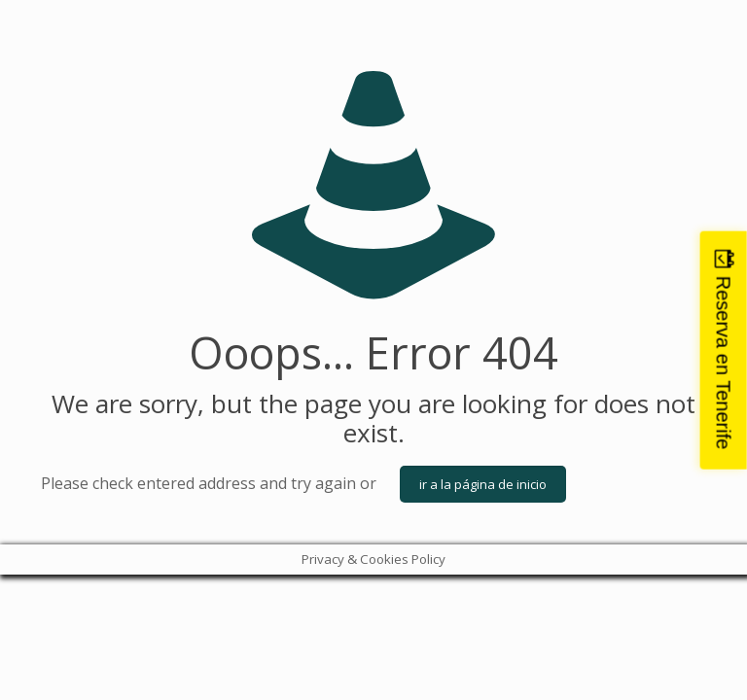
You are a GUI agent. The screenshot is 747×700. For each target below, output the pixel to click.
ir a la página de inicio (483, 484)
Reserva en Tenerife (724, 363)
